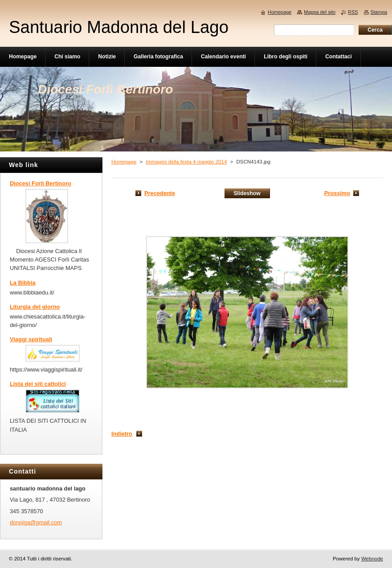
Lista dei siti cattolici (38, 384)
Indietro (122, 434)
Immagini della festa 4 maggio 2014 (186, 162)
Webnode (372, 559)
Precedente (160, 193)
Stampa (379, 12)
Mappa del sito (320, 12)
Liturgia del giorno (35, 307)
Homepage (124, 162)
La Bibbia (23, 283)
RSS (353, 12)
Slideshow (247, 193)
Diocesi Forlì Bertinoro (41, 183)
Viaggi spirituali (31, 339)
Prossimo (337, 193)
